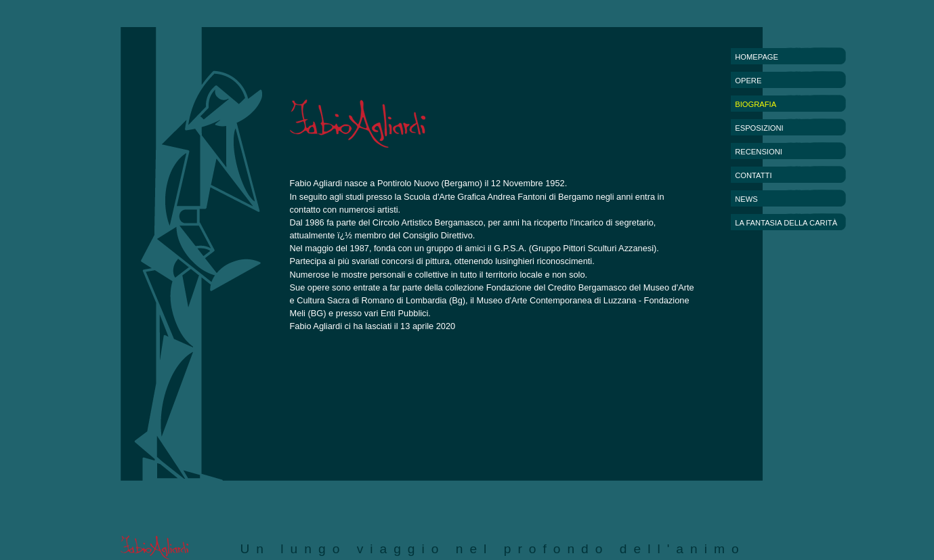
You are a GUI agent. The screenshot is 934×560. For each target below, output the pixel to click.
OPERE (748, 81)
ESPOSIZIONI (759, 128)
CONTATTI (753, 175)
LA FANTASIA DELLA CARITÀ (786, 223)
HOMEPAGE (757, 57)
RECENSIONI (759, 152)
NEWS (746, 199)
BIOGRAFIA (756, 104)
